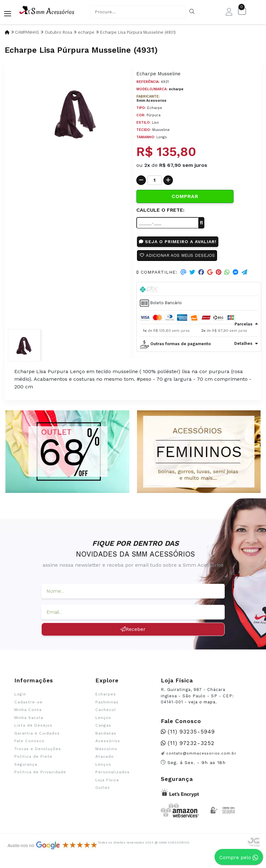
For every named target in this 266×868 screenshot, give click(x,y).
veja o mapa (202, 705)
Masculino (106, 752)
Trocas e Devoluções (38, 752)
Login (20, 697)
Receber (133, 632)
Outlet (103, 791)
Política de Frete (33, 760)
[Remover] (141, 180)
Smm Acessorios (151, 101)
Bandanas (106, 736)
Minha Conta (28, 713)
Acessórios (108, 744)
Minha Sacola (29, 721)
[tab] (199, 292)
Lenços (103, 721)
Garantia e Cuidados (37, 736)
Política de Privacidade (40, 775)
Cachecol (106, 713)
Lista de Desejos (33, 728)
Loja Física (107, 783)
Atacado (105, 760)
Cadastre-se (28, 705)
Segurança (26, 767)
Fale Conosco (29, 744)
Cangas (103, 728)
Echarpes (106, 697)
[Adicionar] (168, 180)
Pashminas (107, 705)
